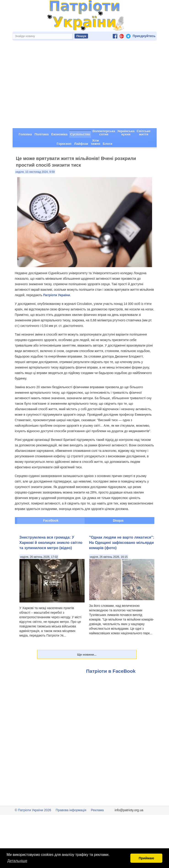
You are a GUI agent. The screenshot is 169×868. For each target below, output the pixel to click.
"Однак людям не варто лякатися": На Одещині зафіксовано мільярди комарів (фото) (122, 526)
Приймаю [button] (146, 858)
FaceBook (51, 504)
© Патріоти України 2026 (33, 794)
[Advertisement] (85, 78)
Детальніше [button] (17, 861)
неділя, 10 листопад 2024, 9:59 (35, 156)
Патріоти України (57, 279)
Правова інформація (71, 794)
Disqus (118, 504)
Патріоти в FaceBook (111, 655)
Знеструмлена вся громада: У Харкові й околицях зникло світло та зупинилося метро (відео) (51, 526)
